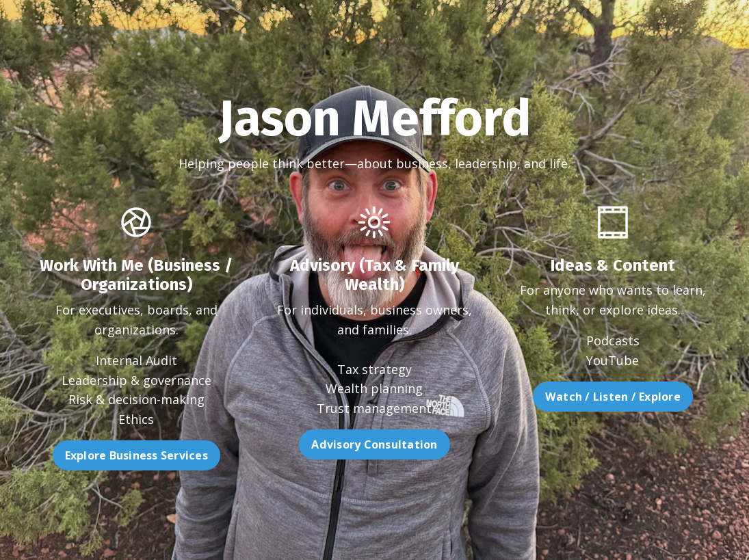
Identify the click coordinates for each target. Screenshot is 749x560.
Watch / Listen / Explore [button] (644, 397)
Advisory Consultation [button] (374, 475)
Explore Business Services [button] (105, 455)
